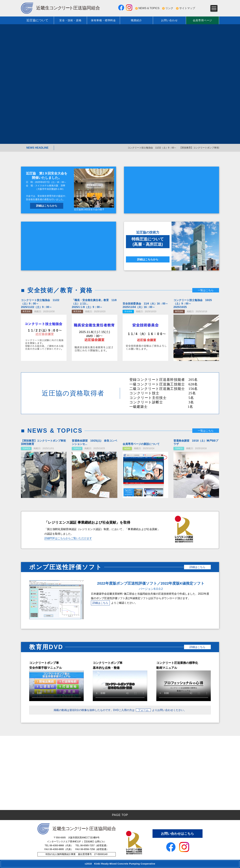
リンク (169, 8)
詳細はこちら (197, 567)
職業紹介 (136, 20)
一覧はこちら (206, 290)
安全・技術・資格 (70, 20)
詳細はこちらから (47, 206)
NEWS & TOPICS (149, 8)
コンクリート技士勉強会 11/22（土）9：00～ (161, 148)
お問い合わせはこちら (177, 834)
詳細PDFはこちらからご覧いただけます (68, 538)
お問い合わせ (169, 20)
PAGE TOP (120, 815)
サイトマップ (187, 8)
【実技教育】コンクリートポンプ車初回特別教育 (213, 148)
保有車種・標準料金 (103, 20)
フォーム (143, 710)
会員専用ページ (203, 20)
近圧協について (37, 20)
